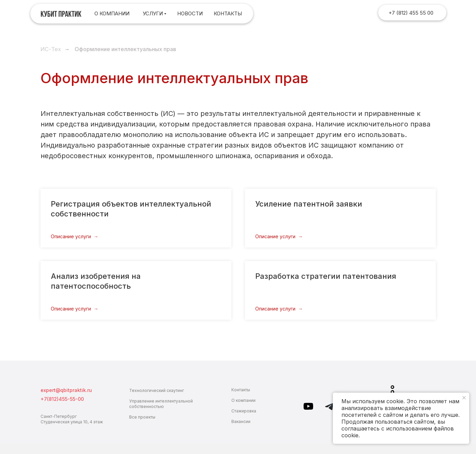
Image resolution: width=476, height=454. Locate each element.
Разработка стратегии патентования (326, 276)
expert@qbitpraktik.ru (66, 390)
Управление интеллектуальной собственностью (161, 404)
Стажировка (244, 411)
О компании (112, 13)
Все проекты (142, 417)
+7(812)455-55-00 (62, 399)
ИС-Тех (51, 49)
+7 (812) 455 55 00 (411, 13)
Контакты (241, 390)
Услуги (153, 13)
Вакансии (241, 421)
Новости (190, 13)
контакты (228, 13)
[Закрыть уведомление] (464, 398)
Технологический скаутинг (157, 390)
